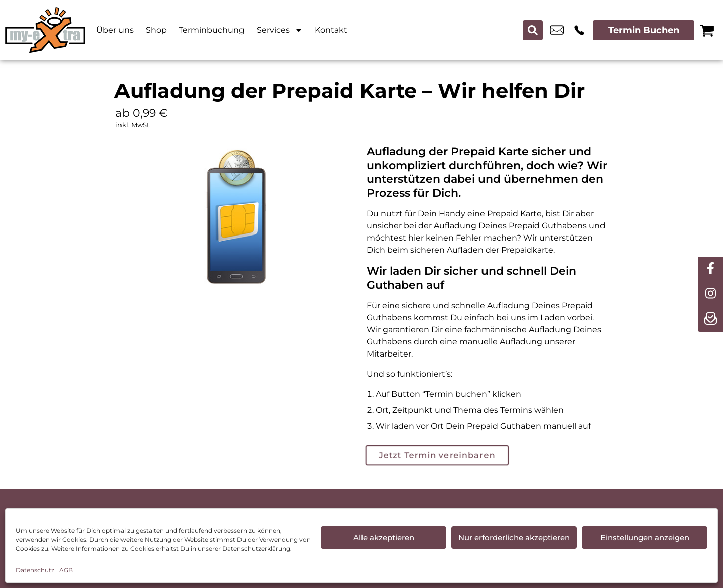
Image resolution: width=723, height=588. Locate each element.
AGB (66, 570)
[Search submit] (533, 30)
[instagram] (710, 294)
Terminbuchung (212, 30)
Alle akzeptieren (384, 538)
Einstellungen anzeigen (645, 538)
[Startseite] (45, 30)
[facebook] (710, 269)
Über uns (115, 30)
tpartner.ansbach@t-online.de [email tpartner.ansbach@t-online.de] (557, 30)
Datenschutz (35, 570)
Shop (156, 30)
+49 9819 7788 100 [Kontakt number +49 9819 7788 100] (579, 30)
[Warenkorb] (707, 30)
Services (280, 30)
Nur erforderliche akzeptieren (514, 538)
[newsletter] (710, 319)
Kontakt (331, 30)
